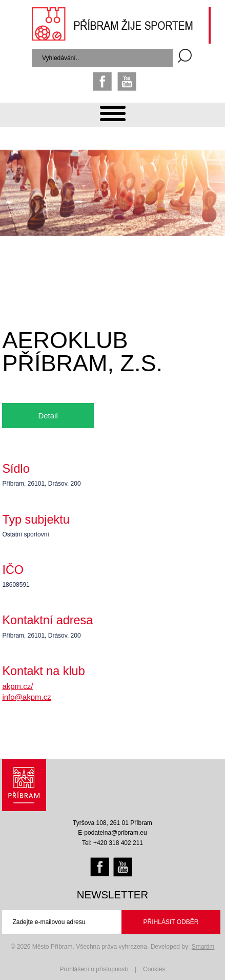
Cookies (154, 969)
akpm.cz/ (17, 686)
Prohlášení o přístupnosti (94, 969)
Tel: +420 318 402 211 (113, 843)
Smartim (203, 947)
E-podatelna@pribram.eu (112, 833)
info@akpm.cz (26, 697)
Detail (48, 416)
